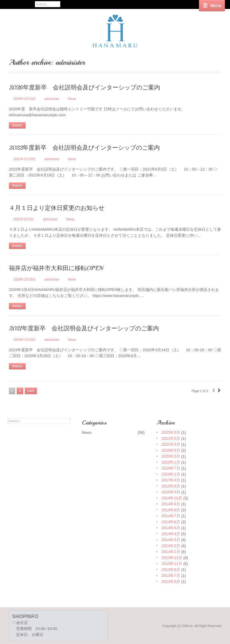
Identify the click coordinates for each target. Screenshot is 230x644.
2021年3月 (171, 444)
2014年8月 (171, 510)
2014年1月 (171, 552)
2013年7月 (171, 576)
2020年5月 (171, 450)
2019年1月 (171, 474)
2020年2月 (171, 456)
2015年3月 (171, 492)
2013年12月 (172, 558)
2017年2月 (171, 480)
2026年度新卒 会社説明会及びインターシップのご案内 (85, 88)
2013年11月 (172, 564)
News (72, 99)
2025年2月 (171, 432)
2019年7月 (171, 468)
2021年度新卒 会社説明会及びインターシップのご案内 (84, 328)
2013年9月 (171, 570)
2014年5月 (171, 528)
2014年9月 (171, 504)
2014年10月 (172, 498)
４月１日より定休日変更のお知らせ (57, 208)
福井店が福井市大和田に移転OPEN (56, 268)
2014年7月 (171, 516)
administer (52, 99)
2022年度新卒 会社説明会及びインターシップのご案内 (84, 148)
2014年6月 (171, 522)
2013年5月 (171, 582)
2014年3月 (171, 540)
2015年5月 (171, 486)
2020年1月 (171, 462)
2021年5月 (171, 438)
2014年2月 (171, 546)
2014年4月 (171, 534)
